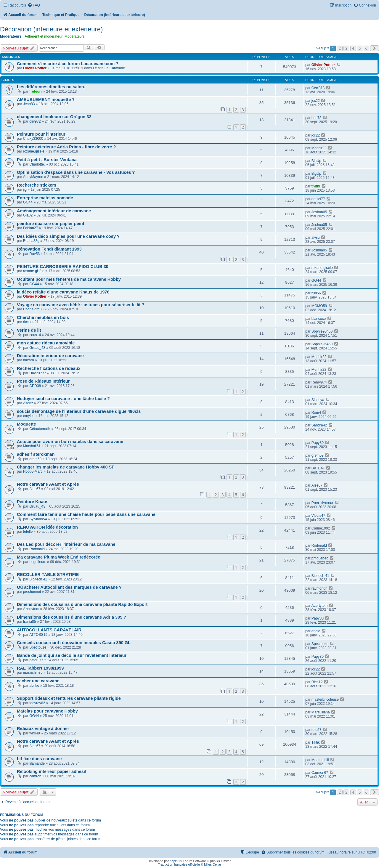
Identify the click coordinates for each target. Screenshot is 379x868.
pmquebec (320, 558)
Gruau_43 (37, 348)
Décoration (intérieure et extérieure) (51, 29)
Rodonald (37, 549)
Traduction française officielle (179, 864)
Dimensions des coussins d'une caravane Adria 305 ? (72, 617)
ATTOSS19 (38, 635)
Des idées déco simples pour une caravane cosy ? (68, 236)
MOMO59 (319, 306)
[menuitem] (34, 5)
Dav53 (34, 254)
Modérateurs (75, 36)
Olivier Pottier (35, 68)
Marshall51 (32, 446)
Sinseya (318, 400)
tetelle (28, 532)
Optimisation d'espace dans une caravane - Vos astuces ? (76, 172)
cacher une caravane (38, 681)
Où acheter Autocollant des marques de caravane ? (69, 587)
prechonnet (32, 592)
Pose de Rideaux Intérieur (43, 381)
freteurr (36, 92)
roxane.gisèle (34, 151)
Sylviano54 (38, 519)
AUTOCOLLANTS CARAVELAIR (49, 630)
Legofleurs (38, 562)
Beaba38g (31, 241)
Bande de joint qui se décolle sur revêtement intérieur (72, 655)
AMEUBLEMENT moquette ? (46, 100)
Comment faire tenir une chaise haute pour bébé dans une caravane (86, 514)
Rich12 (317, 682)
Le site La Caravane (109, 68)
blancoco (319, 319)
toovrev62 (37, 703)
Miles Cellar (212, 864)
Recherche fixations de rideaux (49, 368)
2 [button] (340, 48)
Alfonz (28, 403)
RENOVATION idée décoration (47, 527)
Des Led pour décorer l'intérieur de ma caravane (66, 544)
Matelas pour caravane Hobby (47, 711)
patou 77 (36, 660)
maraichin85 (33, 673)
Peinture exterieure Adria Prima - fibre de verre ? (66, 147)
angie (316, 631)
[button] (375, 48)
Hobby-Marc (33, 471)
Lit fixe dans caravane (39, 759)
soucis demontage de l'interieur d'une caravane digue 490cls (79, 411)
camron (35, 776)
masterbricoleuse (325, 699)
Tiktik (316, 742)
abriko (34, 686)
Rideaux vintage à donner (43, 729)
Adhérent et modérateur (44, 36)
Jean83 (29, 104)
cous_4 (35, 335)
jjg (25, 190)
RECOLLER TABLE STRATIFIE (48, 575)
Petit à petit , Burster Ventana (47, 160)
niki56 (316, 293)
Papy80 (318, 443)
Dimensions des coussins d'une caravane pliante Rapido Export (82, 604)
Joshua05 (319, 212)
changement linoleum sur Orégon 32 (54, 117)
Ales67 (35, 489)
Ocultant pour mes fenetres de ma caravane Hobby (69, 279)
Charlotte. (37, 164)
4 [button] (353, 48)
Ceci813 (318, 88)
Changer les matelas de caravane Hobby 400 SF (66, 467)
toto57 (317, 730)
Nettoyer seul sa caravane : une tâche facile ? (63, 399)
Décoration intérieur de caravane (50, 356)
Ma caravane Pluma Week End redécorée (58, 557)
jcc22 (316, 101)
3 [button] (346, 48)
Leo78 (317, 118)
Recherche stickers (37, 185)
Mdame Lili (320, 760)
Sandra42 (319, 425)
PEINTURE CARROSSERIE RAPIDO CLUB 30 (63, 267)
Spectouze (38, 647)
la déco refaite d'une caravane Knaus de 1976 (63, 292)
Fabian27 (30, 228)
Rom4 (316, 413)
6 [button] (366, 48)
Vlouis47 (318, 516)
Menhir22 (319, 148)
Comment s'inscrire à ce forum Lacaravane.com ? (68, 64)
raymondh (319, 588)
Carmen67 (320, 773)
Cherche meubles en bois (43, 317)
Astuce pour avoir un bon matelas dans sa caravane (70, 442)
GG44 (28, 202)
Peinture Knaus (33, 502)
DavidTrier (37, 373)
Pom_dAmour (322, 503)
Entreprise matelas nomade (45, 198)
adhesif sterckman (36, 454)
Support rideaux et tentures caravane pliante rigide (69, 698)
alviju (316, 238)
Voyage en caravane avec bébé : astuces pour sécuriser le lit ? (81, 305)
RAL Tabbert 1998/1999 (40, 668)
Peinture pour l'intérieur (41, 134)
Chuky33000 (33, 139)
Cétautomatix (40, 429)
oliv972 (35, 121)
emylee (29, 416)
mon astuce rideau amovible (46, 343)
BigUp (316, 161)
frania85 (30, 622)
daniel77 (318, 199)
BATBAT (318, 468)
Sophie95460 (322, 331)
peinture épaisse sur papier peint (50, 224)
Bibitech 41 (38, 579)
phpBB (175, 861)
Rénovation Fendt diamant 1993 (49, 249)
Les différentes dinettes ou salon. (51, 87)
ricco (27, 322)
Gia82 (28, 215)
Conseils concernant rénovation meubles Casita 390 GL (74, 643)
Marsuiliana (321, 712)
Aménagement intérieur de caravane (54, 211)
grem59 (35, 459)
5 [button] (360, 48)
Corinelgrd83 (33, 309)
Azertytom (31, 609)
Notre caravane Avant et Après (48, 484)
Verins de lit (29, 330)
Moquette (27, 424)
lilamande (37, 763)
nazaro (29, 360)
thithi (316, 186)
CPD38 (35, 386)
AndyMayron (33, 177)
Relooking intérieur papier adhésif (52, 771)
